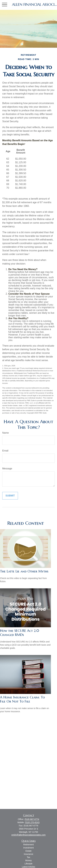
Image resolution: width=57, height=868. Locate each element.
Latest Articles (28, 867)
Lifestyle (28, 864)
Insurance (28, 854)
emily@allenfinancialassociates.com (28, 835)
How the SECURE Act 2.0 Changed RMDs (20, 633)
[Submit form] (10, 496)
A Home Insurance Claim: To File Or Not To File (22, 699)
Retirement (28, 845)
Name (6, 433)
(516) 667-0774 (32, 819)
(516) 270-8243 (32, 822)
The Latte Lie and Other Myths (24, 571)
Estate (29, 851)
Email (5, 451)
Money (28, 860)
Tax (29, 857)
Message (7, 469)
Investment (28, 848)
